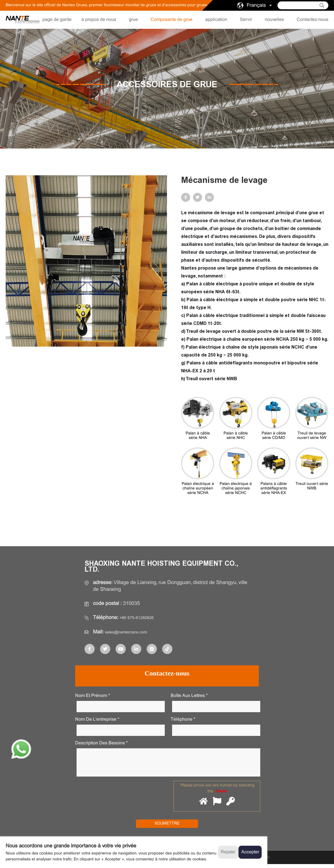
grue (133, 20)
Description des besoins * (101, 743)
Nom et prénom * (93, 695)
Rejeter (228, 852)
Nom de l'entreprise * (97, 719)
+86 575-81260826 (141, 618)
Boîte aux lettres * (189, 695)
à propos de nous (99, 20)
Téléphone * (183, 719)
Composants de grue (172, 20)
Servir (246, 20)
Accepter (250, 852)
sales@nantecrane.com (131, 632)
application (216, 20)
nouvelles (274, 20)
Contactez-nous (313, 20)
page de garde (57, 20)
